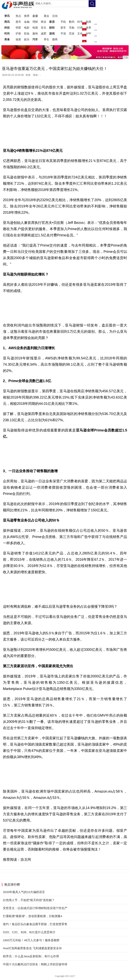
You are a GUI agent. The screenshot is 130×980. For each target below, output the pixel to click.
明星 (18, 28)
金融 (27, 22)
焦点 (18, 16)
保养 (88, 28)
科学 (80, 22)
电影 (27, 28)
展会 (46, 16)
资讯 (7, 16)
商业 (44, 22)
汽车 (35, 39)
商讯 (7, 22)
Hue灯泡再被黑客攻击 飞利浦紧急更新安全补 (32, 948)
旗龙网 (26, 860)
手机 (63, 22)
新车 (63, 28)
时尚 (7, 33)
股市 (18, 22)
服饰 (35, 33)
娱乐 (27, 39)
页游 (72, 33)
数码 (72, 22)
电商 (88, 22)
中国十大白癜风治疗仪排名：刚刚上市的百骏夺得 (35, 964)
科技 (7, 28)
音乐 (44, 28)
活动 (55, 16)
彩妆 (27, 33)
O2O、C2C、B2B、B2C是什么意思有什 (29, 932)
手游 (63, 33)
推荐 (27, 16)
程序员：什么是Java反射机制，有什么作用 (31, 956)
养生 (46, 39)
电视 (35, 28)
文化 (80, 33)
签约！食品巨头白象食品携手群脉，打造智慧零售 (35, 924)
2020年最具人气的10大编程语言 (24, 892)
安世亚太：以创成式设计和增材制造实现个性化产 (35, 908)
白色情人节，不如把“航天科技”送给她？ (29, 900)
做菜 (18, 39)
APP (88, 33)
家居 (52, 22)
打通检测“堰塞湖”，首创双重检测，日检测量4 (32, 916)
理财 (35, 22)
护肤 (18, 33)
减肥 (44, 33)
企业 (35, 16)
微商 (55, 39)
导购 (72, 28)
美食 (7, 39)
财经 (52, 28)
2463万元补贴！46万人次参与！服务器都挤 (31, 940)
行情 (80, 28)
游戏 (52, 33)
